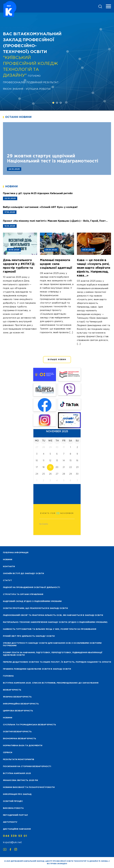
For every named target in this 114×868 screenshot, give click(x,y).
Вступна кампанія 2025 (17, 773)
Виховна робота (13, 808)
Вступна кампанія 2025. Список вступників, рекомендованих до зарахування (51, 683)
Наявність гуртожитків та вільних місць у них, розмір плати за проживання (50, 629)
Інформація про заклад (17, 794)
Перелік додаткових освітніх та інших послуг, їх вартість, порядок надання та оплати (57, 662)
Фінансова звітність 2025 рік (20, 780)
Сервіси (8, 753)
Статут (7, 581)
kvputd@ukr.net (12, 842)
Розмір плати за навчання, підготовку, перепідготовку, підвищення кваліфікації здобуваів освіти (53, 654)
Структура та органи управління (23, 594)
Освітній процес (13, 801)
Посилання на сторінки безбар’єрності (27, 766)
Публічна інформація (16, 553)
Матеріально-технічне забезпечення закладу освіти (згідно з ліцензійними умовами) (55, 622)
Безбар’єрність (12, 690)
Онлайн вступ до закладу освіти (23, 574)
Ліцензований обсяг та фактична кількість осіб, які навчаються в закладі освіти (53, 615)
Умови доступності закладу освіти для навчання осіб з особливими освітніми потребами (52, 644)
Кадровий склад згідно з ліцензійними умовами (32, 601)
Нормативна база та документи (23, 746)
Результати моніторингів (19, 760)
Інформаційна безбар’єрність (21, 704)
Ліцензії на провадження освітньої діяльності (31, 587)
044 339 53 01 (15, 836)
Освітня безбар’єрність (17, 732)
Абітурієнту (10, 822)
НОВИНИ (8, 560)
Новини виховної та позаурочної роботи (29, 787)
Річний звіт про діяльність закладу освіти (29, 636)
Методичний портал (15, 815)
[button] (53, 103)
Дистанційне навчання (17, 829)
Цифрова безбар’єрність (18, 711)
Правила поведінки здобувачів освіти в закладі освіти (37, 669)
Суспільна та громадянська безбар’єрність (29, 725)
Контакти (9, 567)
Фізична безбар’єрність (17, 697)
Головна (8, 676)
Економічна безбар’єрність (20, 739)
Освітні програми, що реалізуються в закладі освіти (35, 608)
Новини (8, 718)
